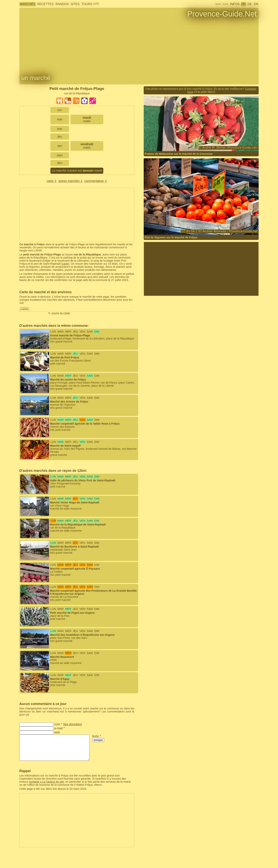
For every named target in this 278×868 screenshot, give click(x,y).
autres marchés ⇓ (71, 181)
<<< (218, 4)
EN (256, 4)
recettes (45, 4)
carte (65, 264)
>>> (225, 4)
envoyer (98, 740)
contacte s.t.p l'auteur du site (46, 782)
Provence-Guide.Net (222, 14)
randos (62, 4)
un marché (36, 78)
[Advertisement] (77, 215)
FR (243, 4)
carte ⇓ (52, 181)
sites (75, 4)
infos (235, 4)
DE (250, 4)
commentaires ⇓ (96, 181)
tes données (73, 724)
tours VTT (90, 4)
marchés (28, 4)
